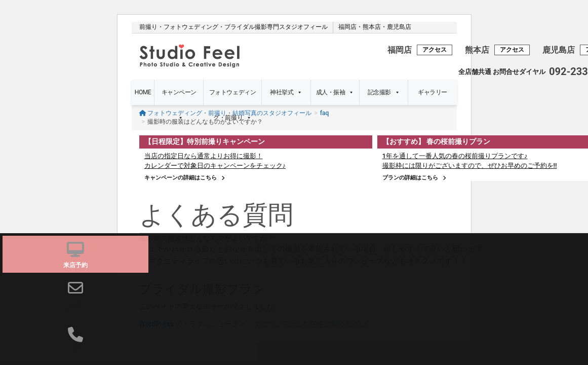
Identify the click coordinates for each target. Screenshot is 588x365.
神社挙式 (286, 92)
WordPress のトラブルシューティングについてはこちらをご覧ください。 (257, 324)
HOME (143, 92)
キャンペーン (179, 97)
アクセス (435, 50)
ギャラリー (433, 92)
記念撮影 (384, 92)
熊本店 (372, 27)
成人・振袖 (335, 92)
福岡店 (347, 27)
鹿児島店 (399, 27)
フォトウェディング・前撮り (232, 97)
